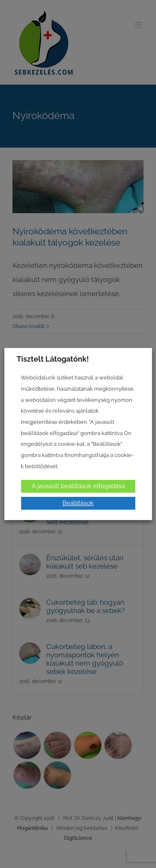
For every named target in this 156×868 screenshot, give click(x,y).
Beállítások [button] (78, 503)
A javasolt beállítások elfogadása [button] (78, 486)
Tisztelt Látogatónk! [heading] (53, 359)
